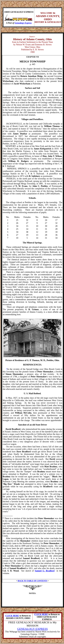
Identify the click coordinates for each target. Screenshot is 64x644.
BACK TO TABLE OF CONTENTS (32, 581)
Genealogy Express (23, 23)
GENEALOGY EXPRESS (32, 629)
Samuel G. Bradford (45, 571)
